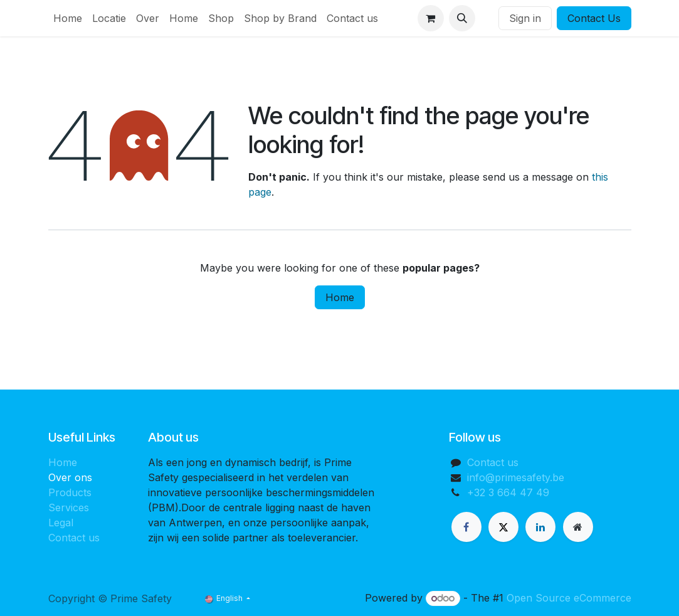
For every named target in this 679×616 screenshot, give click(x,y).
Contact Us (594, 18)
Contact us (74, 538)
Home (340, 297)
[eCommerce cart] (431, 18)
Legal (61, 523)
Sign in (525, 18)
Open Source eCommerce (569, 598)
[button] (462, 18)
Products (70, 492)
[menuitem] (68, 18)
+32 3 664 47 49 (508, 492)
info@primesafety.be (516, 477)
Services (69, 507)
